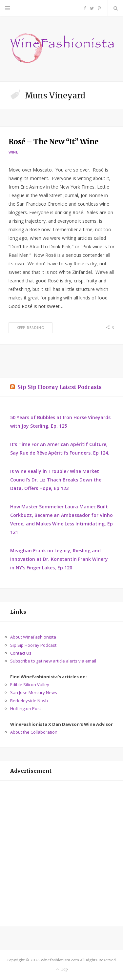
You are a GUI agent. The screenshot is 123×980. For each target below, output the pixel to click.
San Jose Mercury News (34, 692)
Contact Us (21, 653)
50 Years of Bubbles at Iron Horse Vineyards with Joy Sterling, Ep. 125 (60, 422)
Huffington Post (26, 708)
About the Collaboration (34, 732)
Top (61, 970)
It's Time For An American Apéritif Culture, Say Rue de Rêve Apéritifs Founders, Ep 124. (60, 449)
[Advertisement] (61, 854)
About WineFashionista (33, 637)
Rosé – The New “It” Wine (53, 142)
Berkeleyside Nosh (29, 701)
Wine (13, 152)
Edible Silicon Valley (30, 684)
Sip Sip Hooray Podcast (33, 645)
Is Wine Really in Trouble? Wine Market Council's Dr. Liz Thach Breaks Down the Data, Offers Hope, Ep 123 (56, 480)
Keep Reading (31, 328)
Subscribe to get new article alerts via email (53, 661)
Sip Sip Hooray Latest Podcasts (60, 387)
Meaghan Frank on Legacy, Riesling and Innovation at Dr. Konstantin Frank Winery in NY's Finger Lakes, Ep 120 (59, 559)
